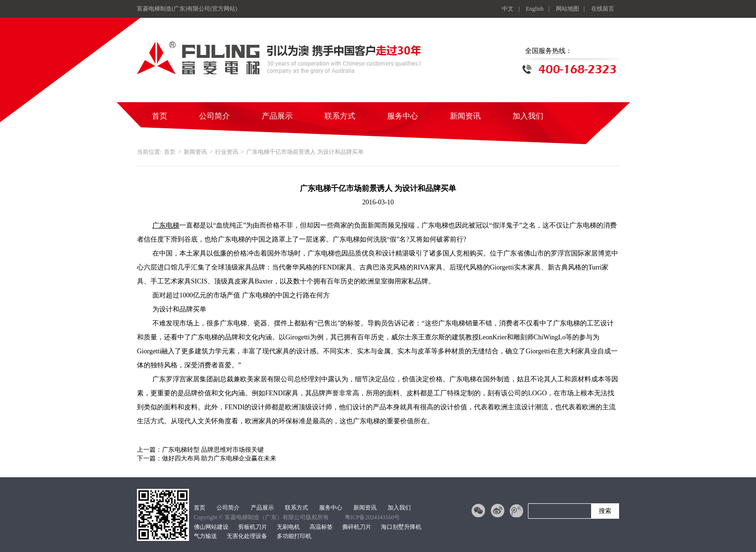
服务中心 (403, 116)
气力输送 (205, 536)
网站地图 (567, 9)
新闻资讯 (465, 116)
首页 (160, 116)
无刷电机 (288, 527)
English (535, 9)
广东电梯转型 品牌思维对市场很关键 (213, 450)
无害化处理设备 (247, 536)
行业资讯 (227, 152)
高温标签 (321, 527)
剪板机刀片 (253, 527)
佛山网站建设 (211, 527)
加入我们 (528, 116)
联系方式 (340, 116)
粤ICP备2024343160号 (372, 517)
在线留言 (603, 9)
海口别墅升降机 (401, 527)
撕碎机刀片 (357, 527)
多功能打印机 (294, 536)
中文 (508, 9)
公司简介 (215, 116)
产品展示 (277, 116)
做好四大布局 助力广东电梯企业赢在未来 (219, 458)
